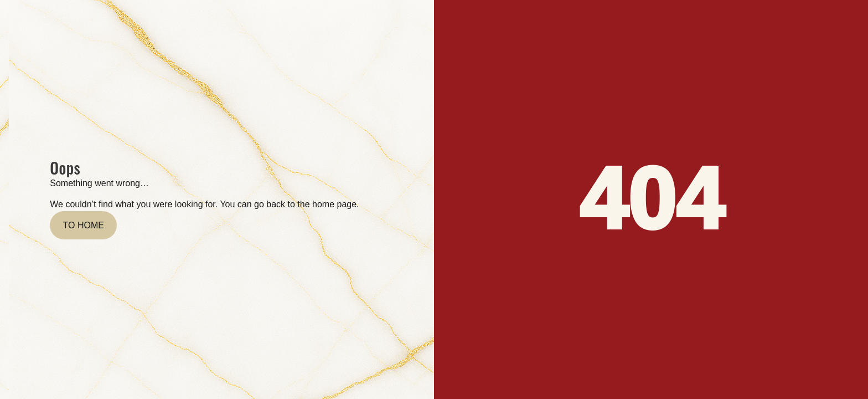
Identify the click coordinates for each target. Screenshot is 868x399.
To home (84, 225)
